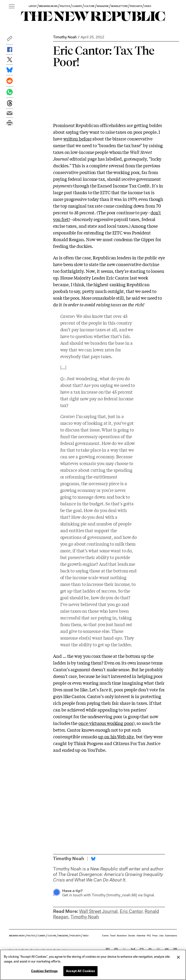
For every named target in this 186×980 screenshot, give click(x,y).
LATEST (33, 6)
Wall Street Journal (98, 911)
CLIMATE (77, 6)
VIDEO (148, 6)
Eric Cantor (131, 911)
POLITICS (65, 6)
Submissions (171, 936)
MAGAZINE (103, 6)
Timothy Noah (65, 37)
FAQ (149, 936)
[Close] (178, 957)
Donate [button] (132, 936)
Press (155, 936)
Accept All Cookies (80, 971)
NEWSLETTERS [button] (119, 6)
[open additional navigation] (12, 7)
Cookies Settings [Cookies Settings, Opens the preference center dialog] (44, 971)
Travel (113, 936)
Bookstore (122, 936)
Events (105, 936)
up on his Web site (116, 736)
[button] (10, 40)
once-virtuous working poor (106, 723)
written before (77, 139)
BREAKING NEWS (48, 6)
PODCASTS (136, 6)
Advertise (141, 936)
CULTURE (89, 6)
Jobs (161, 936)
